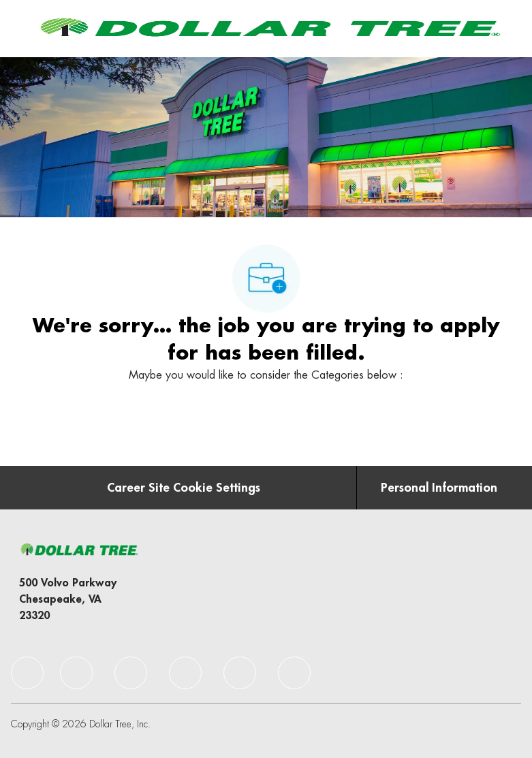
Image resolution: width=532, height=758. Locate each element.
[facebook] (27, 673)
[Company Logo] (269, 28)
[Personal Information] (439, 488)
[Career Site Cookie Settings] (184, 488)
